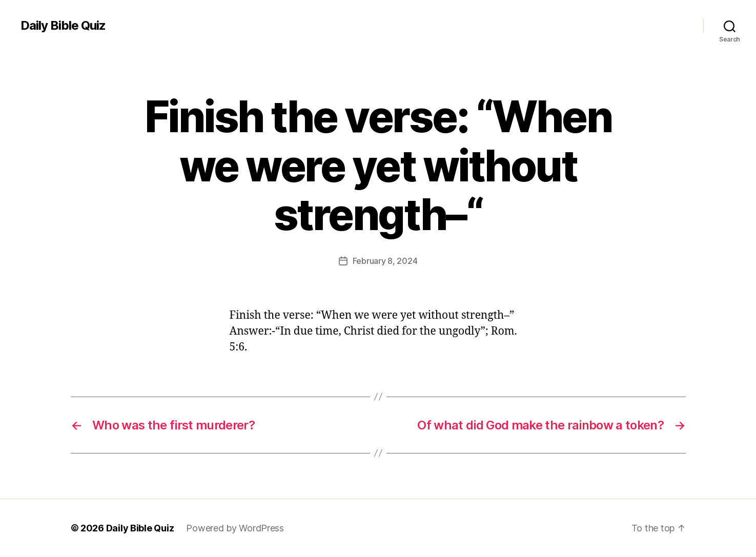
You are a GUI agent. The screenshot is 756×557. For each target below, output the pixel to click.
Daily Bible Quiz (63, 26)
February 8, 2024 (385, 261)
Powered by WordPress (235, 528)
